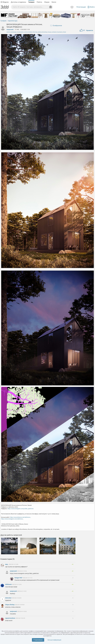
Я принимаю (38, 640)
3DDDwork (9, 584)
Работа (39, 2)
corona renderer (28, 32)
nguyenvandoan (10, 618)
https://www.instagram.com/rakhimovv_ (12, 519)
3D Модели (5, 2)
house (49, 32)
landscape (14, 32)
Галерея (31, 2)
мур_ (7, 564)
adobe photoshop (43, 32)
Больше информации (54, 640)
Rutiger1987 (19, 578)
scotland (54, 32)
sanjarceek (10, 30)
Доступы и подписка (18, 2)
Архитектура (13, 21)
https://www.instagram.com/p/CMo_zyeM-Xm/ (21, 509)
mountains (59, 32)
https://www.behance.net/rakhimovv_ (20, 517)
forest (64, 32)
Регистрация (81, 7)
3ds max (35, 32)
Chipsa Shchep (10, 605)
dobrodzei (8, 598)
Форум (47, 2)
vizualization (20, 32)
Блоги (54, 2)
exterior (8, 32)
